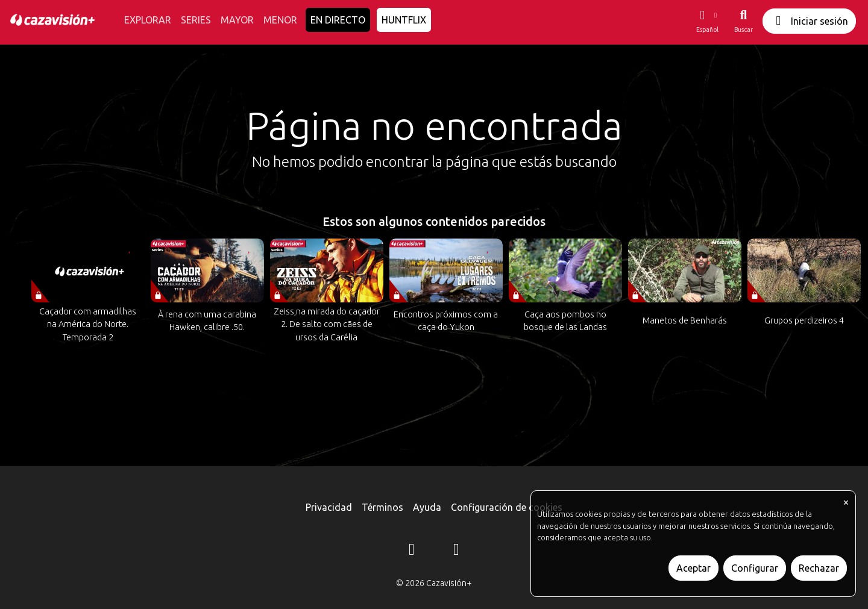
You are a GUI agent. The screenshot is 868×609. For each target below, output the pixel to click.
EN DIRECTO (338, 20)
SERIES (196, 20)
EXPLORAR (148, 20)
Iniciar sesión (809, 21)
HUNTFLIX (404, 20)
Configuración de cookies (507, 507)
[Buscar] (744, 21)
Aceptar (693, 568)
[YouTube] (456, 551)
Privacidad (329, 507)
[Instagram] (412, 551)
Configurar (755, 568)
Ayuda (427, 507)
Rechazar (819, 568)
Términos (382, 507)
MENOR (280, 20)
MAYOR (237, 20)
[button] (707, 21)
